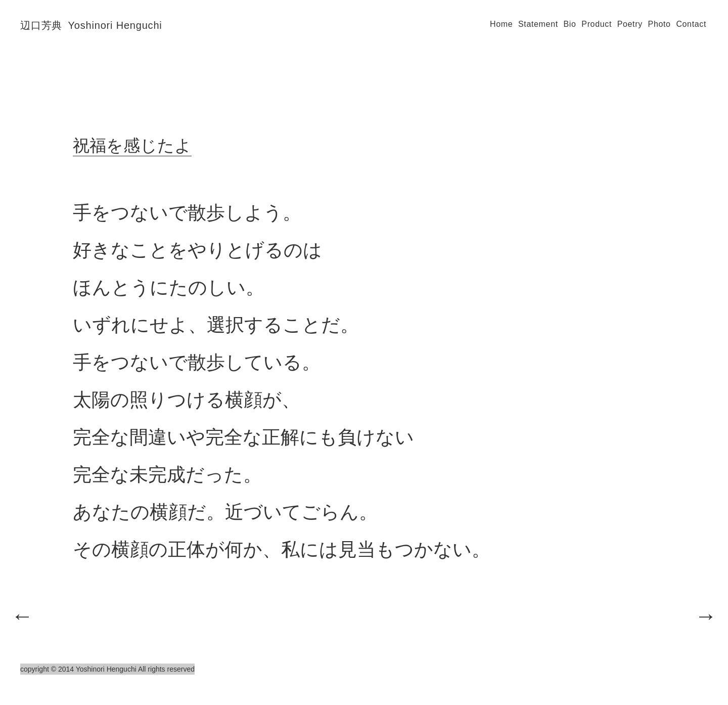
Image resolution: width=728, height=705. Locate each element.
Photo (659, 24)
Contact (691, 24)
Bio (570, 24)
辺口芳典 (91, 25)
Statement (538, 24)
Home (501, 24)
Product (597, 24)
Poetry (630, 24)
